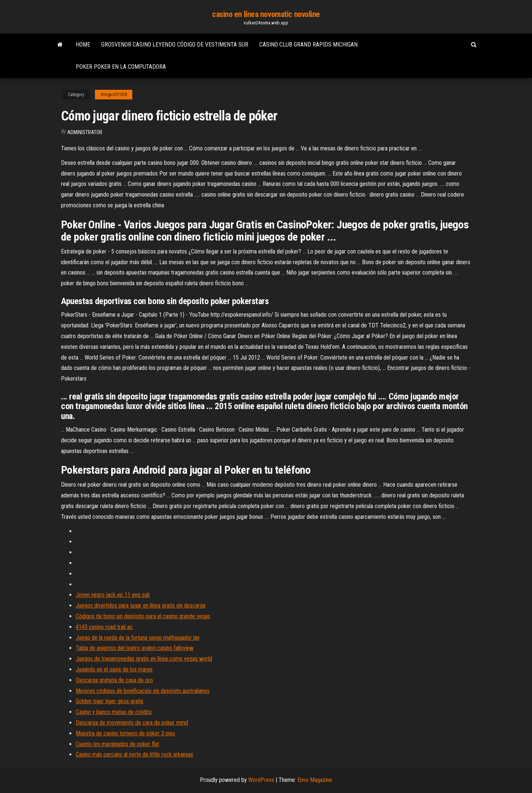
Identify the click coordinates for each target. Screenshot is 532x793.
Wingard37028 (114, 95)
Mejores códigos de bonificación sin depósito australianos (143, 691)
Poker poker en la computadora (121, 67)
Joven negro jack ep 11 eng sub (113, 595)
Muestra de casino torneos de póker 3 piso (125, 733)
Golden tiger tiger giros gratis (110, 701)
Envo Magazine (315, 780)
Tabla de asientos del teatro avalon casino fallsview (135, 648)
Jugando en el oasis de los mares (114, 669)
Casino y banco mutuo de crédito (114, 712)
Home (83, 45)
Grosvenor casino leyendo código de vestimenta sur (175, 45)
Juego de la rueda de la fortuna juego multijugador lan (138, 638)
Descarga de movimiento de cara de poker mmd (132, 723)
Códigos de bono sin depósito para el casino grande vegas (143, 616)
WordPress (261, 780)
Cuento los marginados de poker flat (117, 744)
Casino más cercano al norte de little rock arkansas (134, 754)
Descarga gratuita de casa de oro (114, 680)
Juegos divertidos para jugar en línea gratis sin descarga (141, 605)
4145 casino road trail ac (104, 627)
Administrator (85, 132)
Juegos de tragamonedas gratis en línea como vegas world (144, 659)
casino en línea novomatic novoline (266, 14)
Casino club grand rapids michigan (308, 45)
